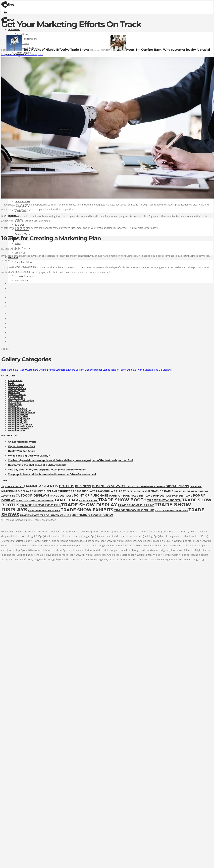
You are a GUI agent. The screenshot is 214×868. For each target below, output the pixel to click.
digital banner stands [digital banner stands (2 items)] (147, 486)
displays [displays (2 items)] (24, 491)
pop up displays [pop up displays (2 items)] (28, 501)
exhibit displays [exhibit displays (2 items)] (44, 491)
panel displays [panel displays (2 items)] (62, 496)
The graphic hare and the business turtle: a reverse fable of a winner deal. (52, 474)
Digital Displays (16, 386)
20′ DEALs (19, 225)
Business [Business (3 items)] (83, 486)
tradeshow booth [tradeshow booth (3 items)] (164, 500)
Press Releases (15, 404)
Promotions (14, 406)
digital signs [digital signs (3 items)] (177, 486)
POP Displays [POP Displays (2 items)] (182, 496)
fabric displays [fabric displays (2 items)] (83, 491)
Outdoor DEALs (22, 234)
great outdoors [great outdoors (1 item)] (136, 491)
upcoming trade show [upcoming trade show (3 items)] (92, 515)
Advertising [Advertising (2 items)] (14, 486)
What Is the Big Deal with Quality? (29, 456)
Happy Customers (28, 370)
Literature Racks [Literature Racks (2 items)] (160, 491)
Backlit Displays (10, 370)
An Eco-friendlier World (22, 442)
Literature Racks (22, 202)
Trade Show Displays (18, 414)
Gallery (18, 243)
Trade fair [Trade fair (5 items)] (66, 500)
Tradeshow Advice (24, 262)
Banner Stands (102, 370)
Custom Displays (85, 370)
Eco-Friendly (14, 392)
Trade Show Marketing (19, 428)
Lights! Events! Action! (21, 446)
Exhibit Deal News (17, 394)
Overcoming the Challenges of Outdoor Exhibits (37, 465)
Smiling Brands (47, 370)
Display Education (17, 388)
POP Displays (15, 402)
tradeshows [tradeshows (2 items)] (30, 515)
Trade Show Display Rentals (22, 412)
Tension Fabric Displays (123, 370)
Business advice (16, 384)
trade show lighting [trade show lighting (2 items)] (171, 511)
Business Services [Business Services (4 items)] (110, 486)
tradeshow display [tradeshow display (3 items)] (136, 505)
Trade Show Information (20, 424)
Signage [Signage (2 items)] (48, 501)
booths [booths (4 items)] (67, 486)
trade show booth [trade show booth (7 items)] (123, 500)
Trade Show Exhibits (18, 416)
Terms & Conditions (24, 276)
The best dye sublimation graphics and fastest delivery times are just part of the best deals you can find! (71, 460)
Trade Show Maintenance (20, 426)
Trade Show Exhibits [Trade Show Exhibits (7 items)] (87, 510)
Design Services (22, 248)
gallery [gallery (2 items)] (120, 491)
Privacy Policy (21, 281)
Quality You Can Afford (22, 451)
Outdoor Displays (16, 398)
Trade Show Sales (17, 430)
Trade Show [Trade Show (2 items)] (88, 501)
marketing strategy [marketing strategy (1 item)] (186, 491)
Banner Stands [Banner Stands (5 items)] (41, 486)
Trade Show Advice (17, 408)
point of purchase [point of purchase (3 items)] (91, 495)
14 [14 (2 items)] (3, 486)
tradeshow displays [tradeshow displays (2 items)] (44, 511)
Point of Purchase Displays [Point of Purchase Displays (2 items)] (131, 496)
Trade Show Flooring (18, 420)
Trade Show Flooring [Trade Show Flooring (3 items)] (134, 510)
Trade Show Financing (19, 418)
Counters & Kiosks (65, 370)
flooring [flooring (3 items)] (104, 491)
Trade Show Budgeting (19, 410)
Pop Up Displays (23, 34)
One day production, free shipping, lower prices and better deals (47, 470)
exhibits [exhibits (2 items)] (64, 491)
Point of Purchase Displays (21, 400)
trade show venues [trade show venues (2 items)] (56, 515)
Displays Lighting (16, 390)
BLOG (11, 383)
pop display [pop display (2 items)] (162, 496)
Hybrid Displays (145, 370)
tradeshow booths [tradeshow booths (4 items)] (40, 505)
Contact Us (20, 253)
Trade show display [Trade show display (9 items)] (89, 505)
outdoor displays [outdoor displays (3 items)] (32, 495)
